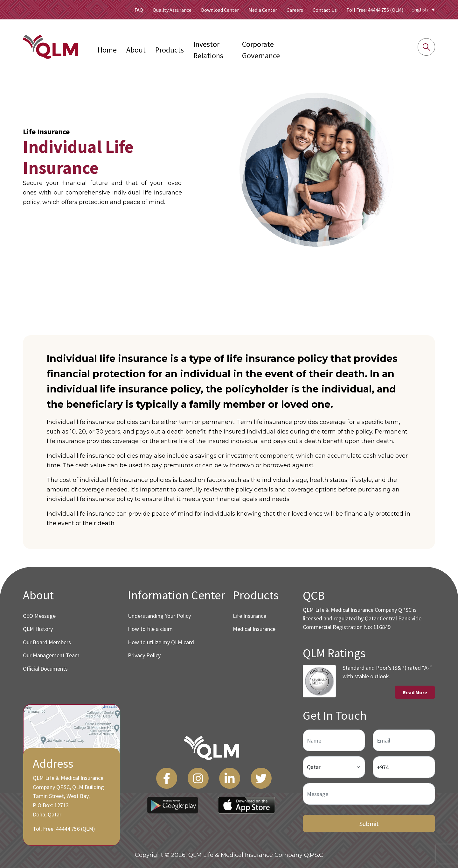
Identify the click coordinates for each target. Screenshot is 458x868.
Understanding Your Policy (159, 616)
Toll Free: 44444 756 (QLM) (375, 10)
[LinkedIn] (230, 777)
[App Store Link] (246, 804)
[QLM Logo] (212, 746)
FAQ (139, 10)
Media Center (263, 10)
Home (107, 50)
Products (170, 50)
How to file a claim (150, 629)
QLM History (38, 629)
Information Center (176, 595)
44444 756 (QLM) (74, 827)
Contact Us (325, 10)
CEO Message (39, 616)
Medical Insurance (254, 629)
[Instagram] (198, 777)
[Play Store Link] (173, 804)
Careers (295, 10)
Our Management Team (51, 655)
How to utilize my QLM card (161, 642)
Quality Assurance (172, 10)
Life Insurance (250, 616)
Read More (416, 692)
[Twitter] (261, 777)
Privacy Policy (144, 655)
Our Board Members (47, 642)
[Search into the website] (426, 47)
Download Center (220, 10)
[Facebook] (167, 777)
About (136, 50)
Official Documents (45, 669)
